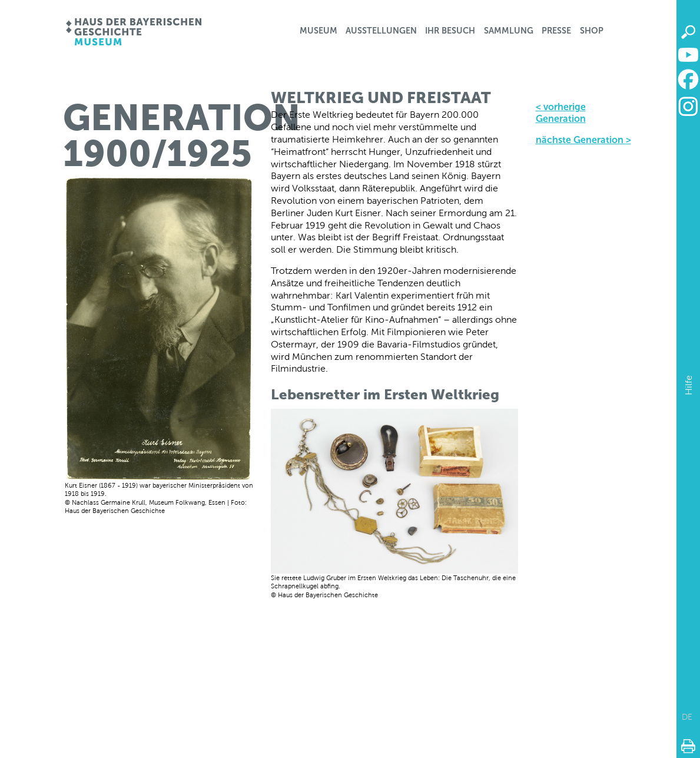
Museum (319, 31)
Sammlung (509, 31)
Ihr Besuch (450, 31)
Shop (592, 31)
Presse (556, 31)
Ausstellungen (381, 31)
